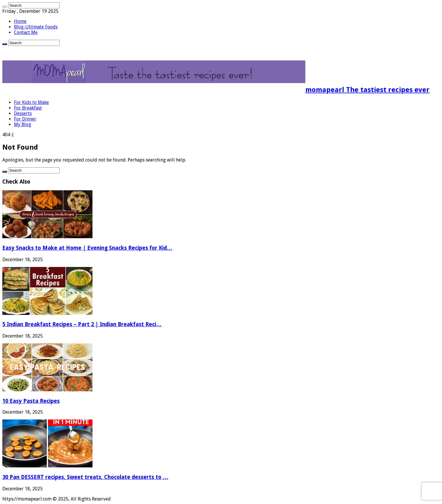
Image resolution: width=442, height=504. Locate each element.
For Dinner (25, 119)
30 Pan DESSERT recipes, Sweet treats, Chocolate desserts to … (85, 477)
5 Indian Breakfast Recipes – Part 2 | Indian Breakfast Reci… (82, 324)
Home (20, 21)
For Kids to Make (31, 102)
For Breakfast (28, 108)
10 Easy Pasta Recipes (31, 401)
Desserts (23, 113)
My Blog (23, 124)
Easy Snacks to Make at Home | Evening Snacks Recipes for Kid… (87, 248)
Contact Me (26, 32)
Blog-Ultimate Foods (36, 27)
